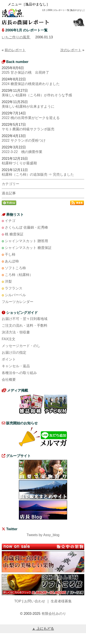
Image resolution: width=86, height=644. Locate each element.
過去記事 (9, 193)
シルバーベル (15, 295)
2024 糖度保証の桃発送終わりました (31, 84)
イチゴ (10, 221)
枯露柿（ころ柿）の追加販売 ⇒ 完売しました (38, 174)
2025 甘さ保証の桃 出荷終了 (25, 72)
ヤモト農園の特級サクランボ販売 (28, 129)
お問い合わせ (35, 601)
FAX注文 (9, 339)
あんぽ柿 (12, 261)
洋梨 (8, 281)
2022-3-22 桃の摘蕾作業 (22, 152)
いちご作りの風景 (16, 37)
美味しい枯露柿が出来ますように (28, 106)
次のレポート (71, 50)
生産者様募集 (61, 601)
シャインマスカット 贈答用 (26, 241)
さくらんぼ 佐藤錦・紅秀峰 (26, 227)
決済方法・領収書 (16, 332)
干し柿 (10, 254)
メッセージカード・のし (21, 346)
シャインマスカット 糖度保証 (28, 248)
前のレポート (15, 50)
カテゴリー (11, 184)
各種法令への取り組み (19, 373)
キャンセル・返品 (16, 366)
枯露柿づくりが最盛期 (19, 163)
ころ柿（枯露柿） (19, 275)
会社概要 (9, 380)
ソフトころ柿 (15, 268)
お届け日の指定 (14, 353)
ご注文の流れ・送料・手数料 (25, 325)
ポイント (9, 359)
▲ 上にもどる (43, 629)
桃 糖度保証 (14, 234)
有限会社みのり (54, 614)
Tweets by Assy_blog (43, 535)
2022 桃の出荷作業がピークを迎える (31, 118)
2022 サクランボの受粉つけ (24, 140)
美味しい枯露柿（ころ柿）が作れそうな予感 (37, 95)
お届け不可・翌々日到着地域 (25, 319)
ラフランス (14, 288)
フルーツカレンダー (18, 302)
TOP (18, 601)
